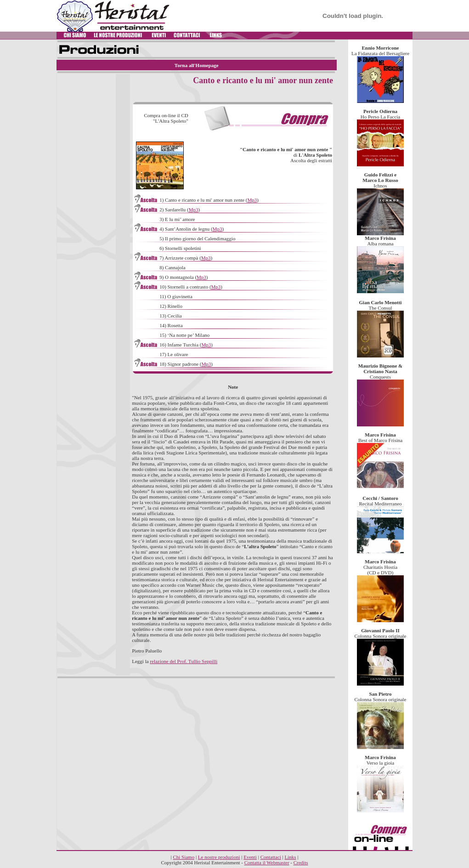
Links (291, 857)
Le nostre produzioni (219, 857)
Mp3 (252, 200)
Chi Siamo (184, 857)
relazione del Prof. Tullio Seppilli (184, 661)
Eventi (250, 857)
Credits (301, 862)
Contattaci (271, 857)
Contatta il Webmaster (267, 862)
